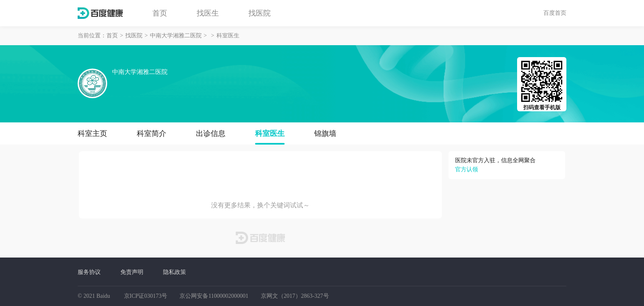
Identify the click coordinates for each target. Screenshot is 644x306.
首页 (160, 13)
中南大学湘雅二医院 (176, 36)
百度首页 (555, 13)
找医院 (260, 13)
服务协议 (89, 272)
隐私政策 (175, 272)
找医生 (208, 13)
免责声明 (132, 272)
